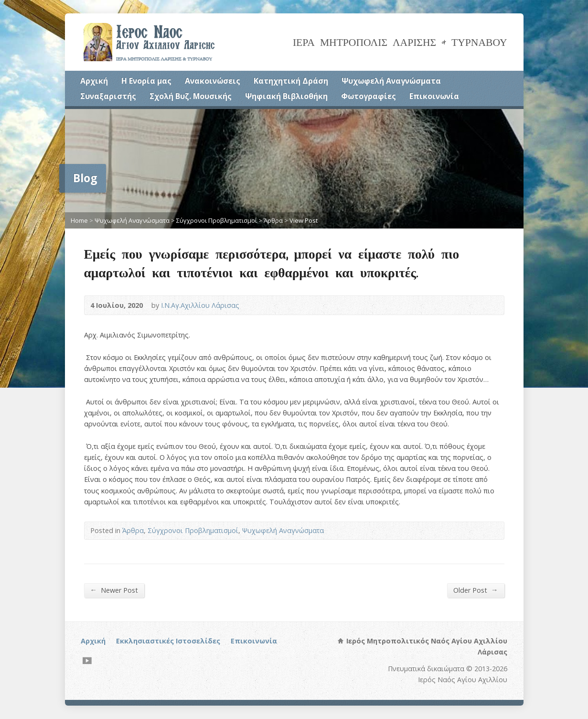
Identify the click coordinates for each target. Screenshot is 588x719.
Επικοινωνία (434, 96)
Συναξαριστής (108, 96)
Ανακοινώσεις (213, 81)
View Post (304, 220)
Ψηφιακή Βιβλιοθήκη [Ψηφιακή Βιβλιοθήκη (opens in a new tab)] (286, 96)
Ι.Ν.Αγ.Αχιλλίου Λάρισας (200, 305)
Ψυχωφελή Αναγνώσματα (391, 81)
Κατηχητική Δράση (291, 81)
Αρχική (94, 81)
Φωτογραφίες (369, 96)
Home (79, 220)
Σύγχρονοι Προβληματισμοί (217, 220)
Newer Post (114, 590)
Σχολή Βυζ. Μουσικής (191, 96)
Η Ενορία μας (146, 81)
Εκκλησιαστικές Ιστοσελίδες (168, 641)
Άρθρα (273, 220)
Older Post (476, 590)
